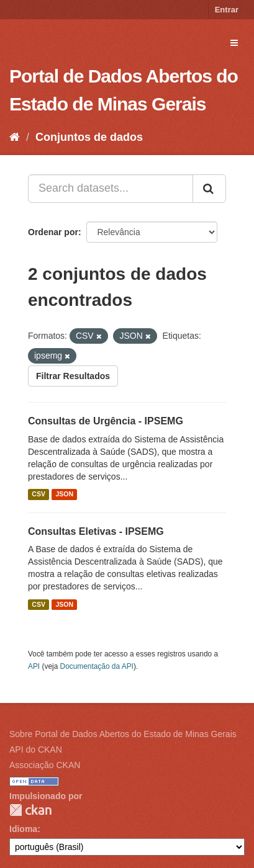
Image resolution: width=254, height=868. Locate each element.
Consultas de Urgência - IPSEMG (106, 421)
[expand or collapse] (234, 43)
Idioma (23, 829)
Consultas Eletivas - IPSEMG (96, 531)
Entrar (227, 10)
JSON (64, 494)
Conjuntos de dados (89, 137)
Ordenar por (53, 232)
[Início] (15, 137)
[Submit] (209, 189)
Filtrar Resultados (73, 376)
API (34, 666)
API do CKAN (36, 749)
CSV (39, 494)
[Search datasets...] (111, 189)
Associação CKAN (45, 765)
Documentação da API (97, 666)
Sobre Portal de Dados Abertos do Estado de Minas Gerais (123, 734)
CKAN (30, 810)
